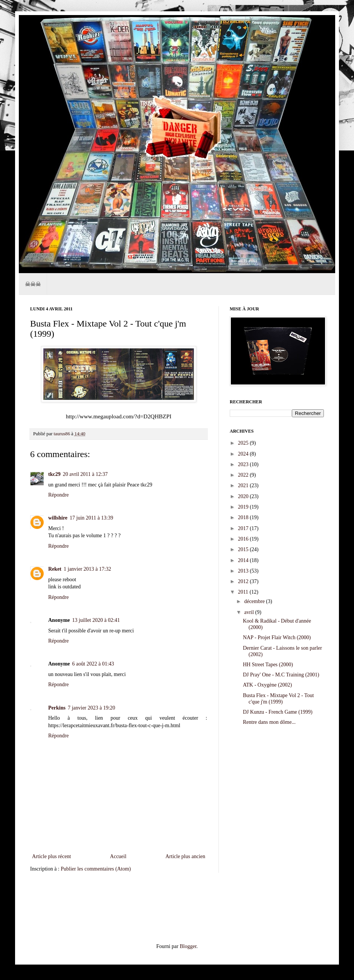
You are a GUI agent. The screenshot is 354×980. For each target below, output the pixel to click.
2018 (244, 517)
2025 (244, 443)
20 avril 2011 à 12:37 (85, 474)
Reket (55, 569)
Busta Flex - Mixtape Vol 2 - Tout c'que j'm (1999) (278, 699)
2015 (244, 549)
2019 (244, 507)
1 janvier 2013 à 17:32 (87, 569)
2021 (244, 485)
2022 (244, 475)
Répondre (58, 495)
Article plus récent (51, 856)
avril (249, 612)
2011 (244, 592)
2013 (244, 571)
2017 (244, 528)
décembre (255, 601)
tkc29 (54, 474)
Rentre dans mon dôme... (269, 722)
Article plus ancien (185, 856)
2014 (244, 560)
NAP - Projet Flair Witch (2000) (277, 637)
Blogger (188, 946)
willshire (58, 518)
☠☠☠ (33, 284)
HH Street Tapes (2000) (268, 665)
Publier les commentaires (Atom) (96, 869)
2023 (244, 464)
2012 (244, 581)
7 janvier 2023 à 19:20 (92, 708)
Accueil (118, 856)
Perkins (57, 708)
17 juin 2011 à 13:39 (91, 518)
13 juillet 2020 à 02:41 (96, 620)
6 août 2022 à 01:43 (93, 664)
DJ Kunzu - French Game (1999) (278, 712)
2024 (244, 454)
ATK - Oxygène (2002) (267, 685)
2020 (244, 496)
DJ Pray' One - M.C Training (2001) (281, 675)
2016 (244, 539)
